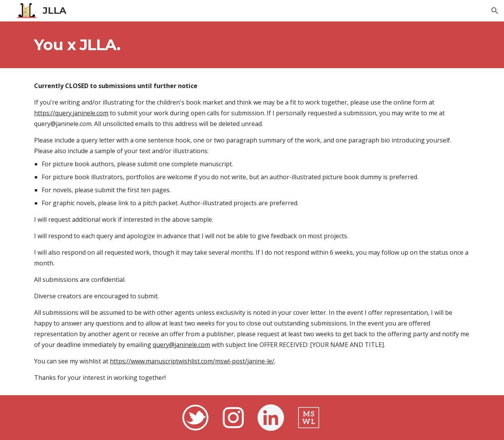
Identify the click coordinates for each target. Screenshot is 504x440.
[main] (252, 45)
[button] (495, 11)
